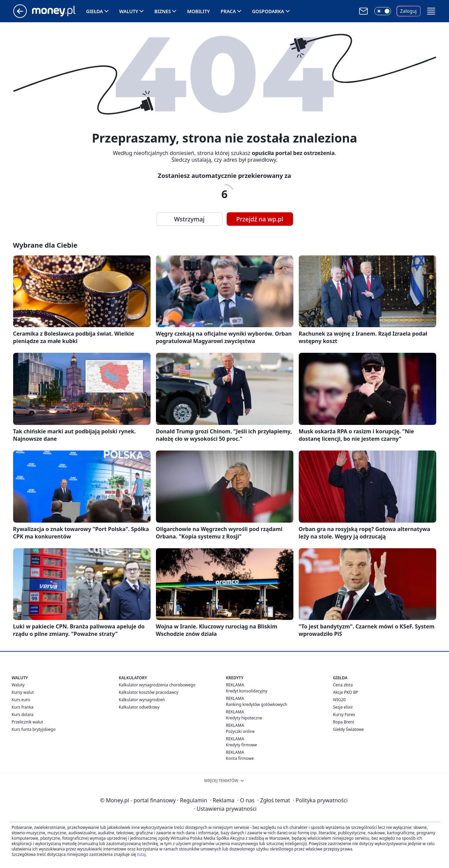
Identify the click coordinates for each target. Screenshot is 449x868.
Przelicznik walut (27, 722)
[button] (431, 11)
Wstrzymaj (189, 219)
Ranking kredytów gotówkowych (257, 704)
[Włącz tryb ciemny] (383, 11)
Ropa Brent (344, 722)
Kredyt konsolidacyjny (247, 691)
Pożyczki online (240, 731)
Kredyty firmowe (242, 745)
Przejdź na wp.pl (260, 219)
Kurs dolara (23, 715)
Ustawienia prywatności (225, 809)
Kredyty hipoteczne (244, 718)
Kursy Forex (344, 715)
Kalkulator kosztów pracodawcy (149, 692)
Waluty (129, 11)
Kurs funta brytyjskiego (34, 729)
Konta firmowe (240, 758)
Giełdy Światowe (349, 729)
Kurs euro (21, 700)
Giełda (95, 11)
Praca (228, 11)
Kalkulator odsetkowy (139, 707)
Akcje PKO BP (346, 692)
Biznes (163, 11)
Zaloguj (408, 11)
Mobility (198, 11)
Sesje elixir (343, 707)
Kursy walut (23, 692)
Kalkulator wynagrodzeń (142, 700)
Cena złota (343, 685)
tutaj (141, 854)
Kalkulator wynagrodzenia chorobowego (157, 685)
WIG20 (340, 700)
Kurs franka (23, 707)
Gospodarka (268, 11)
